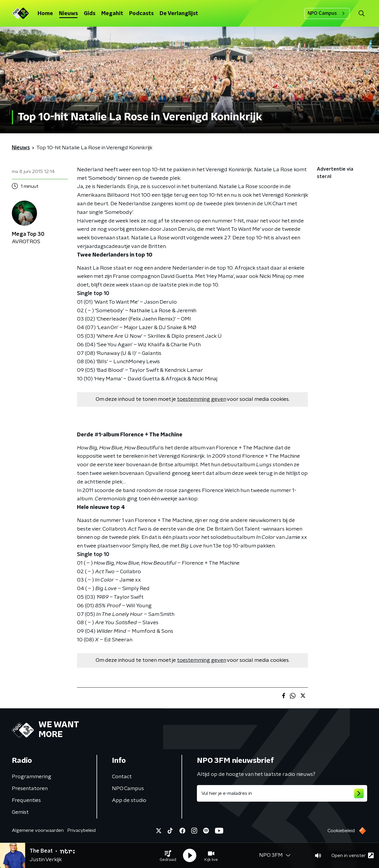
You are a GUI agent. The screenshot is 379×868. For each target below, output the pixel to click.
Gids (90, 14)
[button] (168, 856)
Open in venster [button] (352, 855)
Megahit (112, 14)
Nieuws (68, 14)
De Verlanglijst (179, 14)
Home (45, 14)
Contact (122, 777)
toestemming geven (201, 399)
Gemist (20, 812)
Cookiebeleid (341, 831)
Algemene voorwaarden (38, 830)
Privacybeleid (81, 830)
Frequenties (26, 800)
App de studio (129, 800)
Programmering (32, 777)
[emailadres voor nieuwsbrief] (282, 793)
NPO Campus (327, 13)
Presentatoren (30, 789)
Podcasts (141, 14)
